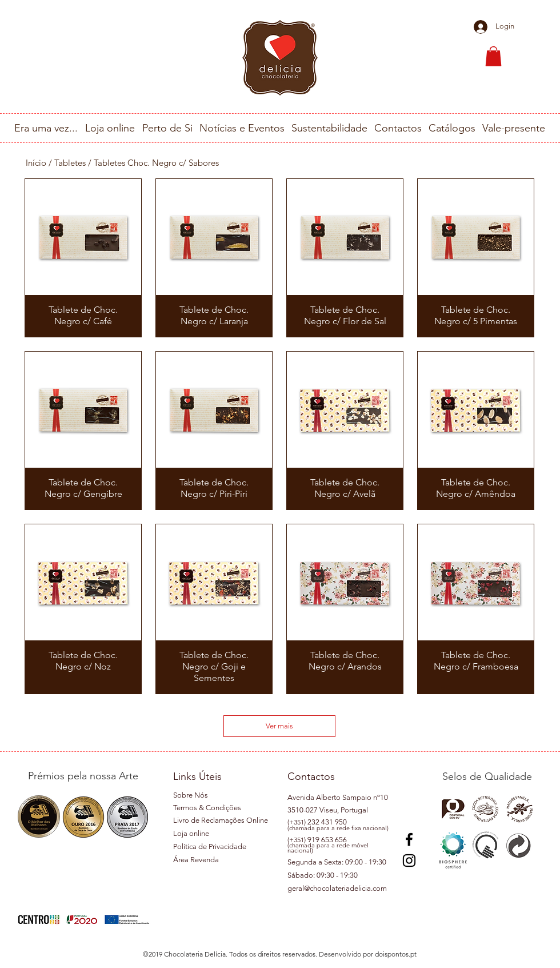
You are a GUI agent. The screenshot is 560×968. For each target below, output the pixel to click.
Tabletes (70, 163)
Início (36, 163)
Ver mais (279, 726)
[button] (493, 56)
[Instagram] (409, 861)
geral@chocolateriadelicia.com (337, 888)
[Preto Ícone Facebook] (409, 839)
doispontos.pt (396, 954)
